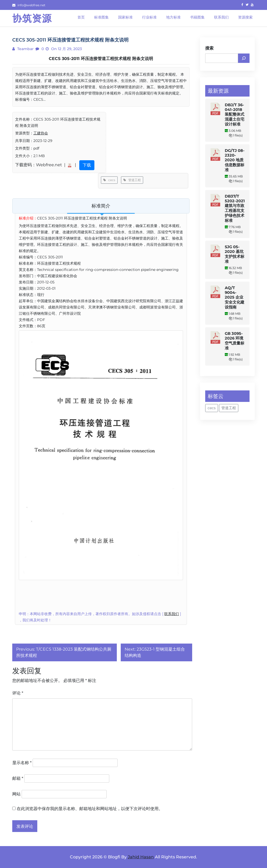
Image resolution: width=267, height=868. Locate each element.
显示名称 (22, 763)
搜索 (209, 48)
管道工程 (132, 180)
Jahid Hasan (141, 857)
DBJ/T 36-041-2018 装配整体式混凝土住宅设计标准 (235, 115)
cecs (109, 180)
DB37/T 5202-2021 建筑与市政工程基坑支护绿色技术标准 (235, 208)
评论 (18, 693)
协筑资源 (32, 18)
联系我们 (172, 614)
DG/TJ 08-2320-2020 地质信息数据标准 (235, 160)
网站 (16, 794)
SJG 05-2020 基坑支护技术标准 (235, 254)
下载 (87, 165)
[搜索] (244, 58)
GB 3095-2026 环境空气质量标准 (235, 341)
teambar (25, 49)
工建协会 (41, 133)
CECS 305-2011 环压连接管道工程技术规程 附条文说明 (101, 59)
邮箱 (18, 778)
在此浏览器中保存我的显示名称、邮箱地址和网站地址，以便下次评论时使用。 (90, 809)
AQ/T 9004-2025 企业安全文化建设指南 (235, 298)
